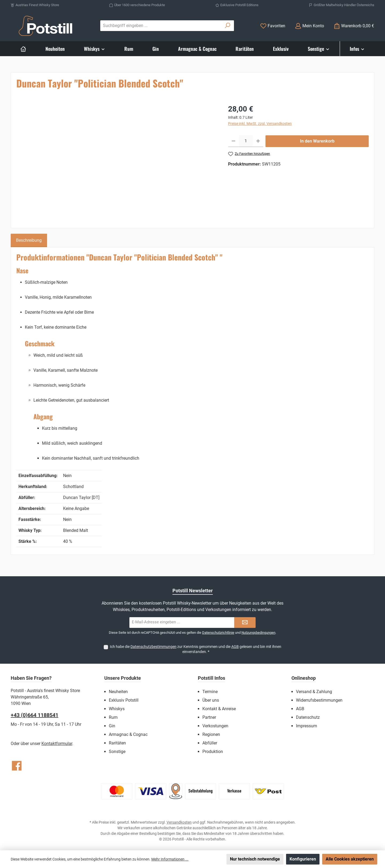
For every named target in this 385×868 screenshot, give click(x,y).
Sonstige (117, 752)
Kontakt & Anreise (219, 709)
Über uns (211, 700)
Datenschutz (308, 717)
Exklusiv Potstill (124, 700)
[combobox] (161, 26)
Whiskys (117, 709)
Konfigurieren (303, 859)
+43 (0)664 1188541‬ (34, 715)
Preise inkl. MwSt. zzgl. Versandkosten (260, 124)
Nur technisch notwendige (255, 859)
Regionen (211, 734)
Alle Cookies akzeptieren (350, 859)
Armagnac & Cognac (128, 734)
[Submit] (245, 623)
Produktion (213, 752)
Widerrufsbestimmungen (319, 700)
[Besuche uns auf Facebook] (17, 766)
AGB (235, 647)
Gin (112, 726)
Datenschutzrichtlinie (218, 633)
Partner (209, 717)
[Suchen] (228, 26)
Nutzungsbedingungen (258, 633)
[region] (117, 161)
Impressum (307, 726)
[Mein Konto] (309, 26)
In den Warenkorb (317, 141)
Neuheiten (118, 692)
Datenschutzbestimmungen (153, 647)
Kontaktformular (57, 744)
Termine (210, 692)
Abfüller (210, 743)
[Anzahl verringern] (234, 141)
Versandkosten (179, 822)
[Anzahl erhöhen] (258, 141)
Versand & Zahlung (314, 692)
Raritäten (117, 743)
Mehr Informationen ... (170, 859)
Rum (113, 717)
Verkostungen (215, 726)
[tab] (29, 240)
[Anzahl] (246, 141)
